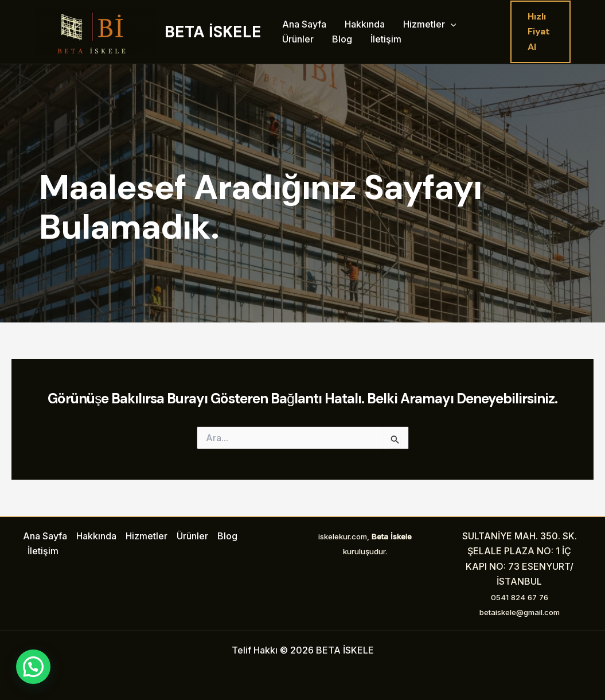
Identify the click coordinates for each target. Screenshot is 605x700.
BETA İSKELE (213, 32)
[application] (451, 25)
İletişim (386, 39)
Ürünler (298, 39)
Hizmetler (430, 25)
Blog (342, 39)
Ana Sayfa (304, 24)
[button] (540, 32)
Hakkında (365, 24)
